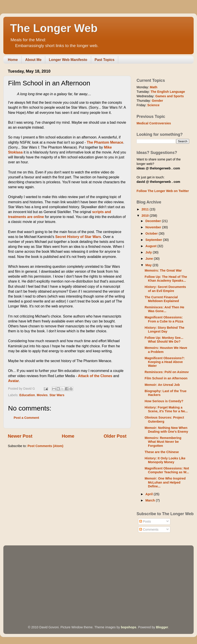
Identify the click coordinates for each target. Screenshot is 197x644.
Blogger (162, 627)
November (154, 227)
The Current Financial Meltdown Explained (162, 299)
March (151, 500)
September (154, 240)
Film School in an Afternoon (166, 378)
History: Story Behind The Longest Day (165, 330)
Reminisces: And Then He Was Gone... (164, 309)
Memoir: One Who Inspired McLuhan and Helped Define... (165, 482)
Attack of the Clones (95, 376)
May (149, 265)
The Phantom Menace (105, 142)
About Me (33, 60)
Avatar (14, 381)
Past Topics (105, 60)
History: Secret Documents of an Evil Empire (165, 289)
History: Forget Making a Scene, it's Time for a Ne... (166, 409)
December (154, 221)
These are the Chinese (162, 452)
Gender (157, 101)
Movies (42, 395)
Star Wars (57, 395)
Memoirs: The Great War (163, 270)
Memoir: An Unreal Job (162, 385)
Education (27, 395)
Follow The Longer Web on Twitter (163, 191)
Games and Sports (170, 96)
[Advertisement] (85, 579)
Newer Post (20, 436)
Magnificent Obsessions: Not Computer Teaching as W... (167, 470)
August (152, 246)
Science (153, 105)
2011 (146, 209)
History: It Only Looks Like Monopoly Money (165, 460)
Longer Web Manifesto (68, 60)
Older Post (115, 436)
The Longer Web (54, 28)
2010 (146, 216)
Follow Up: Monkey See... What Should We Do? (164, 340)
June (150, 259)
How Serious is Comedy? (164, 401)
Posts (145, 521)
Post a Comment (26, 418)
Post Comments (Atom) (45, 446)
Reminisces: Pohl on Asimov (167, 372)
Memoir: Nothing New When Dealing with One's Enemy (166, 430)
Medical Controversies (154, 123)
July (149, 252)
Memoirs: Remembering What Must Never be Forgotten (163, 442)
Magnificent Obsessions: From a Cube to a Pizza (164, 319)
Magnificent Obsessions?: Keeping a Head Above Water (165, 362)
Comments (149, 529)
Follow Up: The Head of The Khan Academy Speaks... (166, 279)
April (150, 494)
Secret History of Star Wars (78, 237)
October (152, 233)
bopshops (129, 627)
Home (13, 60)
